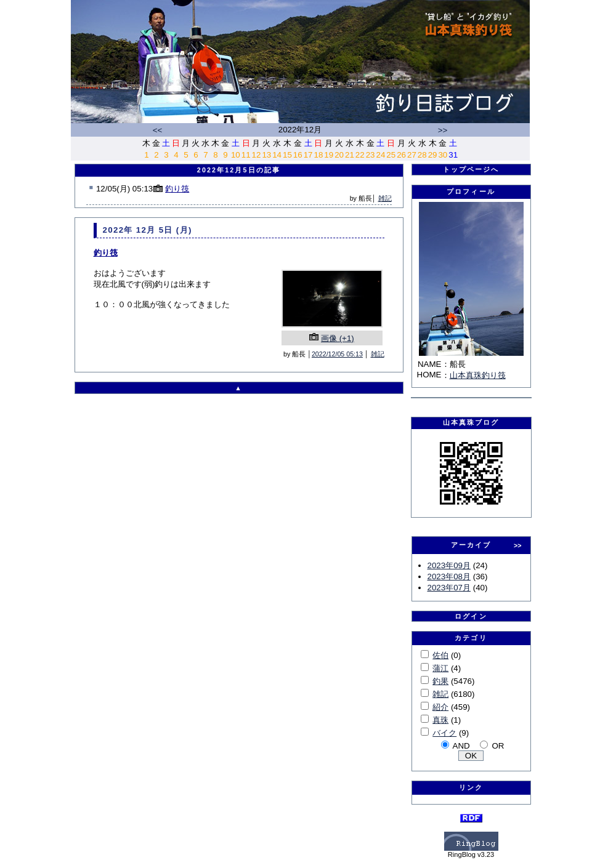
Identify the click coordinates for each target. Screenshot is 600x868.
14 (277, 155)
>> (443, 130)
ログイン (471, 616)
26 (401, 155)
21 (350, 155)
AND (461, 746)
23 (371, 155)
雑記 (385, 198)
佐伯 (440, 655)
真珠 (440, 720)
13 (266, 155)
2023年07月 (449, 588)
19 (329, 155)
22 (360, 155)
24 (380, 155)
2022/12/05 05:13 (337, 354)
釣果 (440, 681)
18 (319, 155)
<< (158, 130)
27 (412, 155)
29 (433, 155)
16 (298, 155)
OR (498, 746)
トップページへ (471, 169)
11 (246, 155)
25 (391, 155)
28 (422, 155)
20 (339, 155)
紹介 (440, 707)
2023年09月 (449, 565)
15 (287, 155)
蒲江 (440, 668)
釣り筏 (177, 189)
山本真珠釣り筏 (478, 375)
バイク (444, 733)
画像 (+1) (338, 338)
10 (236, 155)
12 (257, 155)
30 (443, 155)
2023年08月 (449, 577)
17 (308, 155)
